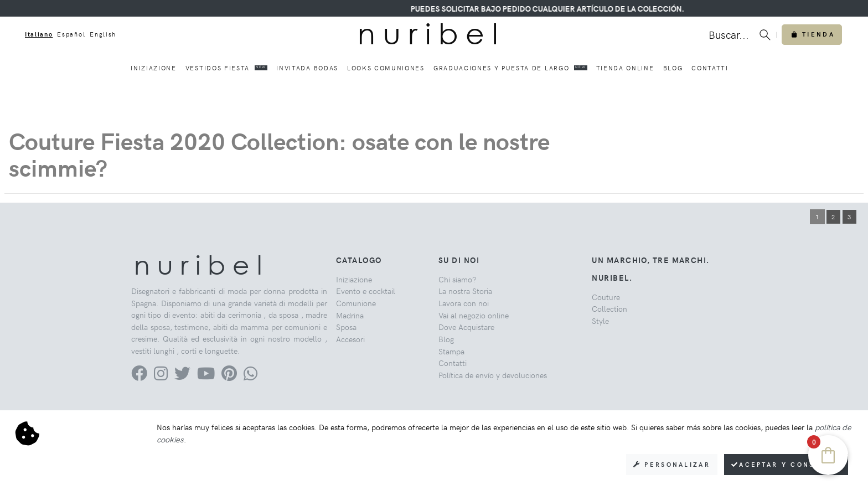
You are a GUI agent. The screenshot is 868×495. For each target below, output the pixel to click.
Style (600, 321)
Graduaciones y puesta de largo (510, 68)
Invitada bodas (307, 68)
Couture (606, 297)
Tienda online (625, 68)
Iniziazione (153, 68)
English (103, 34)
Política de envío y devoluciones (493, 375)
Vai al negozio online (474, 315)
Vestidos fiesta (227, 68)
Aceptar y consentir (786, 464)
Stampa (451, 351)
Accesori (350, 339)
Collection (609, 308)
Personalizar (672, 464)
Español (71, 34)
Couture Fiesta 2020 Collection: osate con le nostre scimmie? (279, 154)
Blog (673, 68)
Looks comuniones (386, 68)
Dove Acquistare (466, 327)
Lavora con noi (464, 303)
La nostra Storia (465, 291)
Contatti (710, 68)
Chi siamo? (457, 279)
